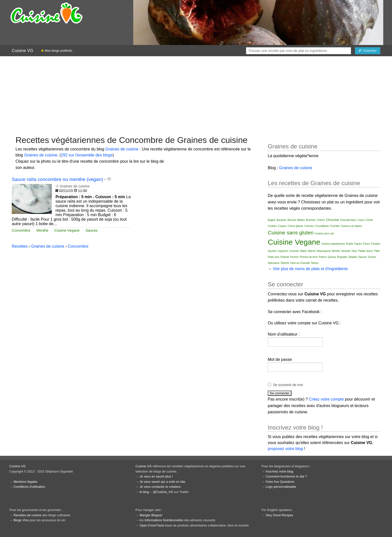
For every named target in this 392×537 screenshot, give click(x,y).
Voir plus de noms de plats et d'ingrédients (310, 269)
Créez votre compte (326, 399)
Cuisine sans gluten (291, 233)
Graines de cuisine (122, 149)
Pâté (377, 251)
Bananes (281, 220)
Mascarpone (324, 251)
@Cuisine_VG (163, 492)
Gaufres (272, 251)
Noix (354, 251)
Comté (369, 220)
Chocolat (332, 220)
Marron (312, 251)
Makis (303, 251)
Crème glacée (295, 226)
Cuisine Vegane (67, 230)
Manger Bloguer (151, 515)
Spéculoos (274, 263)
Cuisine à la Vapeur (351, 226)
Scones (372, 257)
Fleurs (366, 244)
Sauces (91, 230)
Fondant (376, 244)
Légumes (283, 251)
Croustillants (322, 226)
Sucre (285, 263)
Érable (350, 244)
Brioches (311, 220)
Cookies (272, 226)
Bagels (272, 220)
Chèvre (321, 220)
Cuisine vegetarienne (333, 244)
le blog (144, 492)
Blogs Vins (21, 520)
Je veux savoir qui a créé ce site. (163, 482)
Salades (353, 257)
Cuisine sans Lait (324, 234)
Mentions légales (25, 482)
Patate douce (366, 251)
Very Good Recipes (279, 515)
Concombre (21, 230)
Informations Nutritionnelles (164, 520)
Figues (358, 244)
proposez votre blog (285, 449)
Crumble (335, 226)
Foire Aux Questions (280, 482)
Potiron (323, 257)
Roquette (342, 257)
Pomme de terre (309, 257)
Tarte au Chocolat (300, 263)
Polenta (285, 257)
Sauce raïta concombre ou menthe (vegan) (57, 179)
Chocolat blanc (348, 220)
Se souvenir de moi (288, 385)
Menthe (42, 230)
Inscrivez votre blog (279, 471)
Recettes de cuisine (27, 515)
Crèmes (309, 226)
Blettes (301, 220)
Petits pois (273, 257)
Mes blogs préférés (57, 51)
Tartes (314, 263)
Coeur (361, 220)
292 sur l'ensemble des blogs (87, 155)
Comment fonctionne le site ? (286, 476)
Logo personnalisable (281, 487)
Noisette (346, 251)
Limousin (294, 251)
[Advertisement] (196, 95)
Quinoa (332, 257)
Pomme (294, 257)
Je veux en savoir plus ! (156, 476)
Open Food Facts (152, 525)
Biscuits (292, 220)
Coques (282, 226)
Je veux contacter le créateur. (160, 487)
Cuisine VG (22, 51)
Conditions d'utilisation (29, 487)
